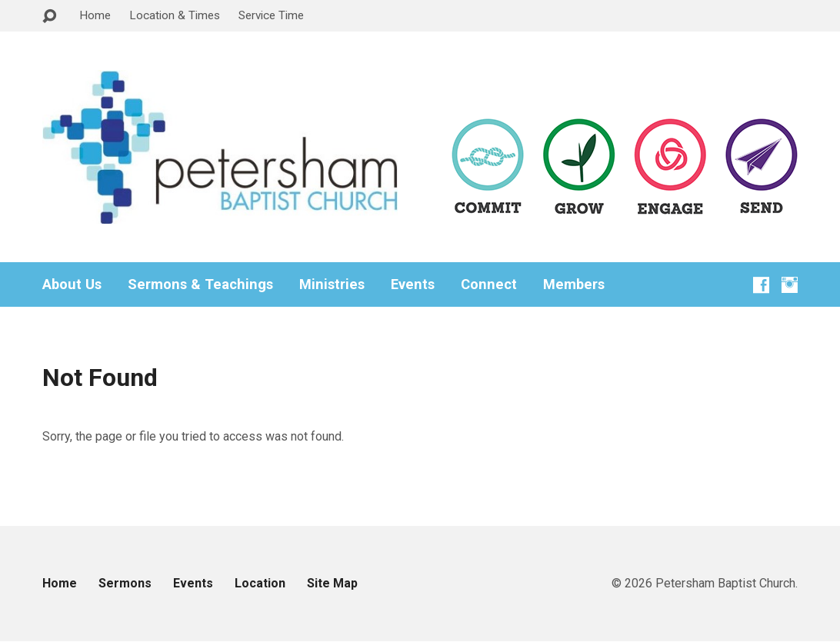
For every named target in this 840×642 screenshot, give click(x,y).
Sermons (125, 583)
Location (260, 583)
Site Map (332, 583)
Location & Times (175, 15)
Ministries (332, 284)
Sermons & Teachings (200, 284)
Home (95, 15)
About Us (72, 284)
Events (413, 284)
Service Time (271, 15)
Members (574, 284)
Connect (489, 284)
